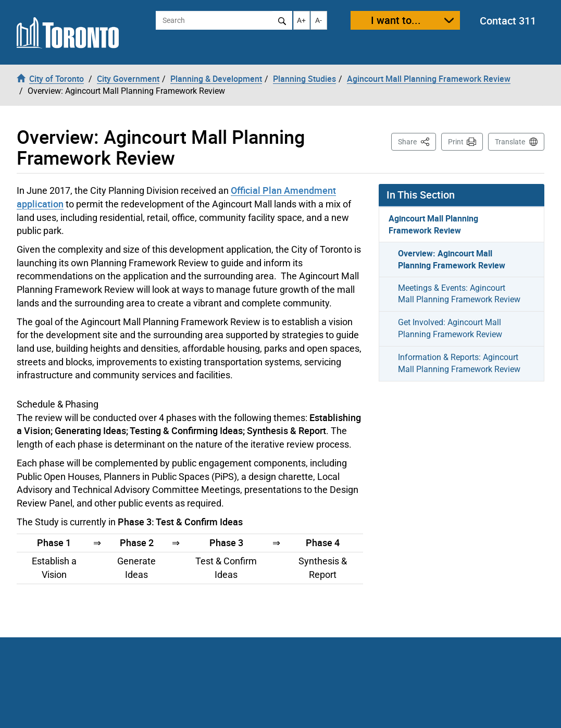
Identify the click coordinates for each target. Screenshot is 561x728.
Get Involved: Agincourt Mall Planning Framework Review (450, 328)
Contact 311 (508, 21)
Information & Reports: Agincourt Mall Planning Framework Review (459, 363)
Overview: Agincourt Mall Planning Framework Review (452, 259)
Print (456, 142)
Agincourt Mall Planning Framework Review (433, 224)
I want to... (396, 20)
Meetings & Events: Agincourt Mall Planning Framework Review (459, 294)
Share (417, 141)
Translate (510, 142)
